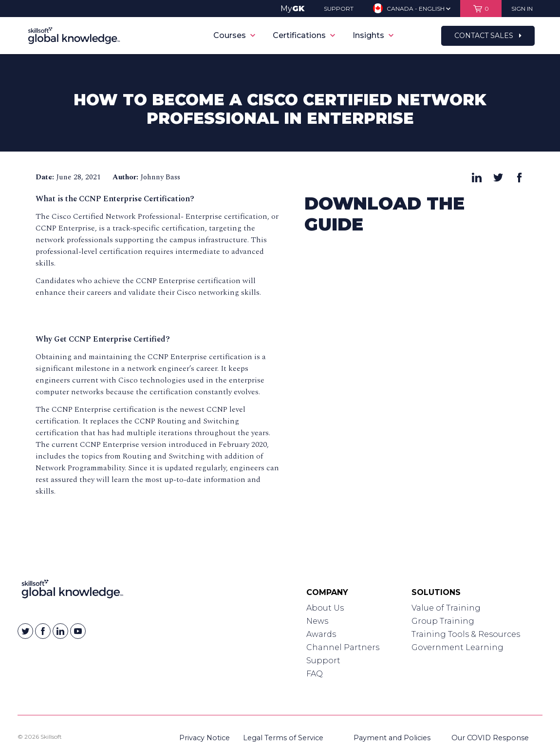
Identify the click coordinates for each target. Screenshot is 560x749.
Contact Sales (488, 36)
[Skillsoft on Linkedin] (60, 631)
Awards (321, 634)
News (317, 621)
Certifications (304, 35)
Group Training (443, 621)
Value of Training (446, 608)
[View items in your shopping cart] (481, 9)
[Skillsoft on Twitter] (25, 631)
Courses (234, 35)
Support (323, 661)
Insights (373, 35)
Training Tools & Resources (466, 634)
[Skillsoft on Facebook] (43, 631)
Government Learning (457, 647)
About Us (325, 608)
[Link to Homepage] (72, 591)
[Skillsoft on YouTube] (78, 631)
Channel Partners (343, 647)
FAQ (315, 674)
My (292, 9)
